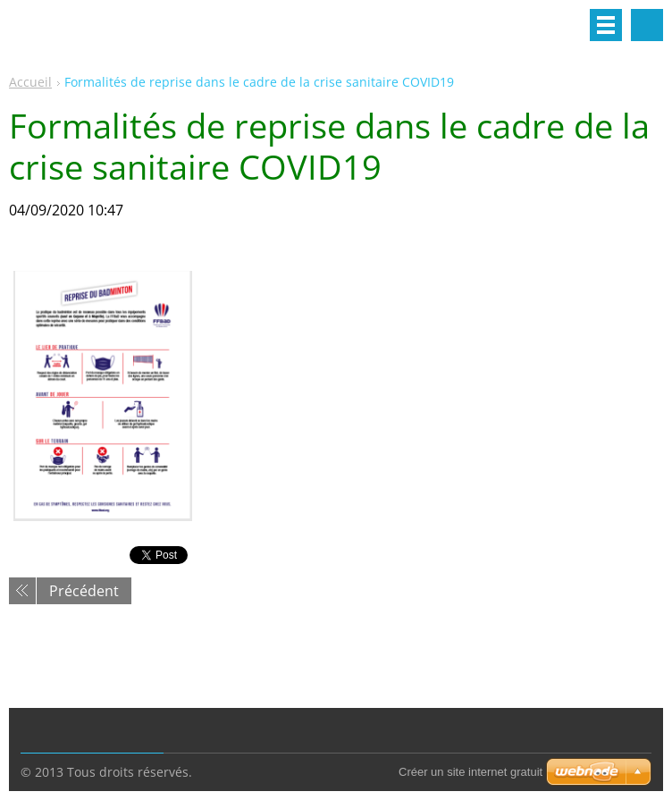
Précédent (84, 591)
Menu (606, 25)
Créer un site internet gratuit (470, 772)
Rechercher (647, 25)
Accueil (30, 82)
